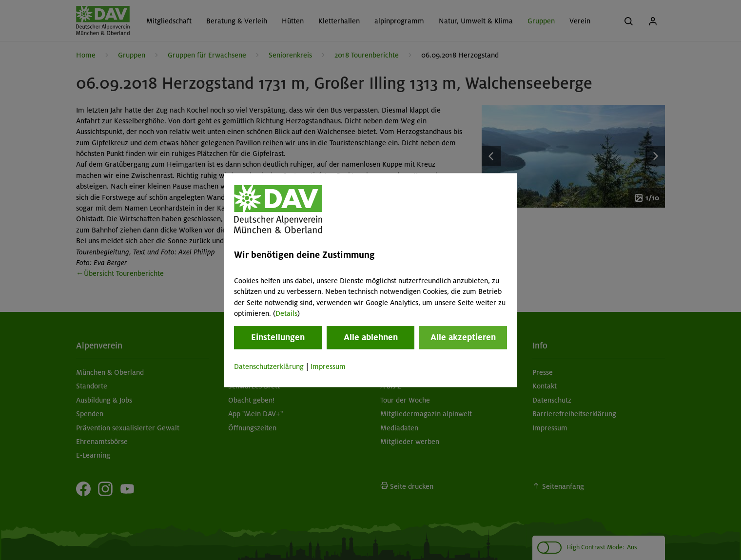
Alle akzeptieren (463, 338)
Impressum (328, 367)
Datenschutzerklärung (269, 367)
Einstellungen (278, 338)
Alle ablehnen (371, 338)
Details (286, 313)
